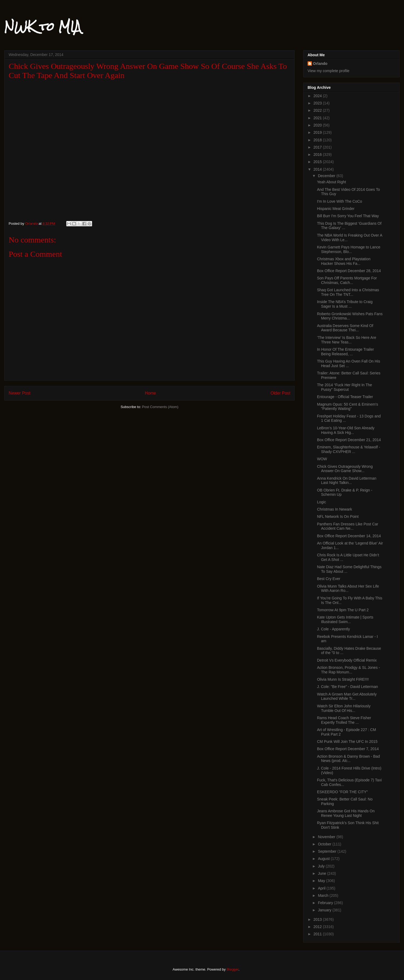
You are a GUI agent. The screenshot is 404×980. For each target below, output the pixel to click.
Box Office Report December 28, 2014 (349, 271)
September (328, 851)
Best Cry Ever (329, 579)
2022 (318, 110)
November (327, 837)
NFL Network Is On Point (338, 517)
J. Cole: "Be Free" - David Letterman (347, 687)
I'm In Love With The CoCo (339, 201)
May (322, 881)
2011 (318, 934)
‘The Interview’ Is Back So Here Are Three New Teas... (347, 340)
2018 (318, 140)
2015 (318, 162)
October (325, 844)
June (322, 873)
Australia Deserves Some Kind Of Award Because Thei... (345, 328)
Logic (321, 502)
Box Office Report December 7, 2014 (348, 749)
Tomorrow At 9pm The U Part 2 (343, 610)
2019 (318, 132)
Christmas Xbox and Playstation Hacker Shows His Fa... (344, 261)
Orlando (320, 64)
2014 (318, 169)
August (324, 859)
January (325, 910)
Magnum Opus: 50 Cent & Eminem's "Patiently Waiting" (348, 407)
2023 (318, 103)
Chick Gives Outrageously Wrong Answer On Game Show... (345, 469)
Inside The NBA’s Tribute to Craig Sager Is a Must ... (345, 304)
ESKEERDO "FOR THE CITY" (342, 792)
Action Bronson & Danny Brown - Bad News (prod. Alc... (348, 759)
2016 (318, 154)
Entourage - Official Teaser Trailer (345, 397)
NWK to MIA (43, 27)
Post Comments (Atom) (160, 407)
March (324, 895)
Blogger (232, 969)
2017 (318, 147)
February (326, 903)
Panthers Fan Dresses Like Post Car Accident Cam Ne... (348, 526)
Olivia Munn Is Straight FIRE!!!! (343, 679)
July (322, 866)
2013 (318, 919)
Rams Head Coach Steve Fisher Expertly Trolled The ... (344, 720)
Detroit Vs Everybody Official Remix (347, 660)
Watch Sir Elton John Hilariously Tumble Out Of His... (344, 708)
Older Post (280, 393)
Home (151, 393)
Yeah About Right (332, 182)
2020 (318, 125)
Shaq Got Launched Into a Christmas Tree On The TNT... (348, 292)
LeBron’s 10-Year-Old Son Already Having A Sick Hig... (346, 430)
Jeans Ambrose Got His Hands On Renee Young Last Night (346, 813)
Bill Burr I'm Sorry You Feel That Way (348, 216)
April (322, 888)
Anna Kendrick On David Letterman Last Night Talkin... (347, 481)
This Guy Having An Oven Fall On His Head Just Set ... (349, 363)
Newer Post (20, 393)
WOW (322, 459)
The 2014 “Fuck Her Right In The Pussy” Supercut (344, 387)
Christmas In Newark (335, 509)
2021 (318, 118)
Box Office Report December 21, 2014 (349, 440)
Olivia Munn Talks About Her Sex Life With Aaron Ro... (348, 589)
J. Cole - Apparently (333, 629)
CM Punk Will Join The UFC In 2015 (347, 742)
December (327, 176)
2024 (318, 96)
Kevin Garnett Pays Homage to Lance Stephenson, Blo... (349, 249)
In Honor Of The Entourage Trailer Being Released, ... (345, 352)
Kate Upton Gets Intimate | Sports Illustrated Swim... (345, 619)
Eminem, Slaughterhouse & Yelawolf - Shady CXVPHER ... (349, 449)
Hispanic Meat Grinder (336, 209)
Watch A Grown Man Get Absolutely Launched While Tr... (347, 696)
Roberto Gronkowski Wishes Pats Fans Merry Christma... (350, 316)
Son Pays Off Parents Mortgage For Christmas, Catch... (347, 280)
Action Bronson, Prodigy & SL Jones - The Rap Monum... (349, 670)
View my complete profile (328, 71)
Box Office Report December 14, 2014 (349, 536)
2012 (318, 927)
